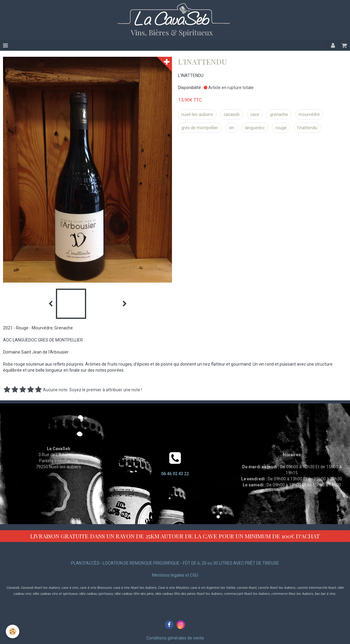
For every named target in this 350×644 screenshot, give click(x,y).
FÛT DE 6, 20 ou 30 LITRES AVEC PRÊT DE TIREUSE (231, 563)
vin (232, 128)
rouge (281, 128)
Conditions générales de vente (175, 638)
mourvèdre (309, 114)
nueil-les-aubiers (197, 114)
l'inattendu (307, 128)
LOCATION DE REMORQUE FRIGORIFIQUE (141, 563)
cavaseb (232, 114)
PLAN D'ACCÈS (85, 563)
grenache (279, 114)
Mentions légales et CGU (175, 575)
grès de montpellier (200, 128)
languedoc (255, 128)
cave (255, 114)
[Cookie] (13, 631)
